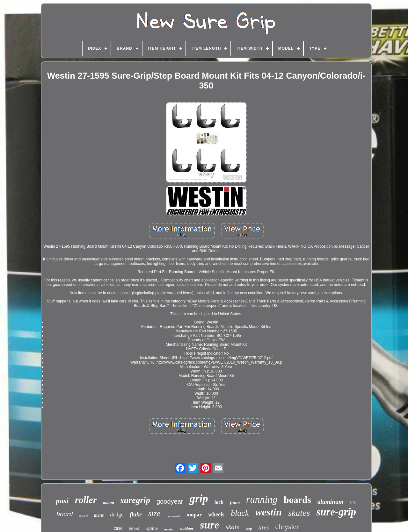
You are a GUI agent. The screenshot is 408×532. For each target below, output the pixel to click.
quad (84, 516)
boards (297, 500)
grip (199, 499)
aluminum (330, 502)
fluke (136, 514)
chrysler (287, 527)
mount (109, 503)
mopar (194, 515)
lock (219, 502)
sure (209, 525)
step (249, 528)
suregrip (135, 500)
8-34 (353, 503)
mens (99, 515)
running (262, 499)
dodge (117, 515)
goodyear (170, 501)
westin (268, 512)
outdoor (187, 528)
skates (299, 513)
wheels (216, 514)
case (118, 528)
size (154, 513)
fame (235, 502)
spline (152, 528)
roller (86, 500)
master (169, 529)
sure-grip (336, 512)
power (134, 528)
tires (263, 527)
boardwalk (173, 516)
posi (62, 501)
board (65, 514)
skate (233, 527)
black (240, 513)
